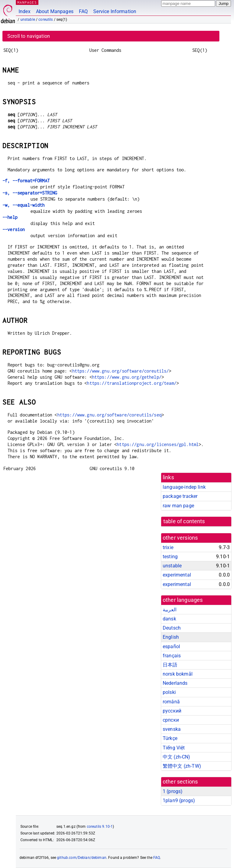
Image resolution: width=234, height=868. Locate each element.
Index (25, 11)
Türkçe (170, 738)
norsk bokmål (178, 674)
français (172, 656)
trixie (168, 547)
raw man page (178, 506)
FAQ (83, 11)
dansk (169, 619)
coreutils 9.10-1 (100, 827)
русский (172, 711)
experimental (177, 575)
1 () (173, 791)
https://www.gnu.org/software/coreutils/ (121, 371)
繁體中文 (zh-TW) (182, 766)
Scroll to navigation (29, 36)
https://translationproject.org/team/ (131, 383)
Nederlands (175, 683)
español (171, 647)
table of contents (184, 521)
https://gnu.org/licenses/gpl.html (158, 444)
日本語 (170, 665)
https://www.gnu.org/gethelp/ (127, 377)
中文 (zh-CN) (177, 757)
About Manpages (55, 11)
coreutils (46, 20)
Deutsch (172, 628)
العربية (170, 610)
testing (170, 557)
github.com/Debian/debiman (82, 858)
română (171, 702)
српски (171, 720)
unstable (28, 20)
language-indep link (184, 487)
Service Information (115, 11)
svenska (172, 729)
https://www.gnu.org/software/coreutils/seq (109, 415)
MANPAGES (27, 2)
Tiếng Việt (174, 748)
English (171, 637)
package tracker (180, 496)
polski (169, 692)
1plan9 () (179, 800)
